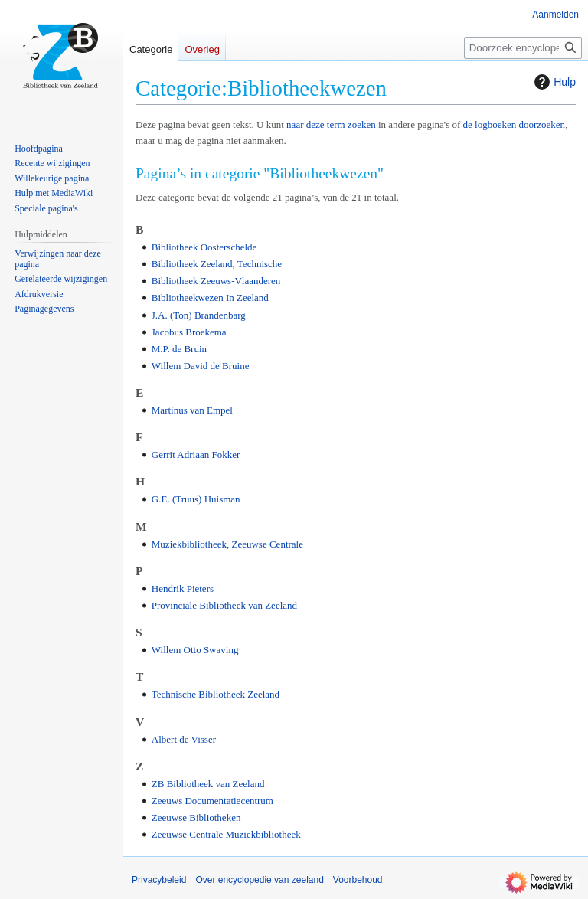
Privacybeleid (159, 880)
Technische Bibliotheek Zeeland (216, 694)
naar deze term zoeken (331, 124)
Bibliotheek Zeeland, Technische (217, 264)
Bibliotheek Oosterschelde (204, 247)
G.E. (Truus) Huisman (196, 499)
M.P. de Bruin (179, 349)
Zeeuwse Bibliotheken (196, 817)
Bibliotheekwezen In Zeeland (210, 297)
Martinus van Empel (192, 410)
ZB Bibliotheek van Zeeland (208, 784)
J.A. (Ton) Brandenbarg (199, 315)
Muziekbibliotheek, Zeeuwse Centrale (227, 544)
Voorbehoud (358, 880)
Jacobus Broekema (189, 332)
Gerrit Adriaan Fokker (196, 454)
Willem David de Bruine (201, 366)
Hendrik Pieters (183, 588)
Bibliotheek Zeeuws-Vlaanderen (216, 281)
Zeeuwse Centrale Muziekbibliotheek (226, 834)
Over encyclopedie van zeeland (259, 880)
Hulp (553, 82)
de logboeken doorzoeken (514, 124)
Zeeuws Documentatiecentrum (212, 801)
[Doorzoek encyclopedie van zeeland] (523, 48)
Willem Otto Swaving (195, 650)
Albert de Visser (184, 739)
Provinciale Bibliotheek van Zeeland (224, 605)
